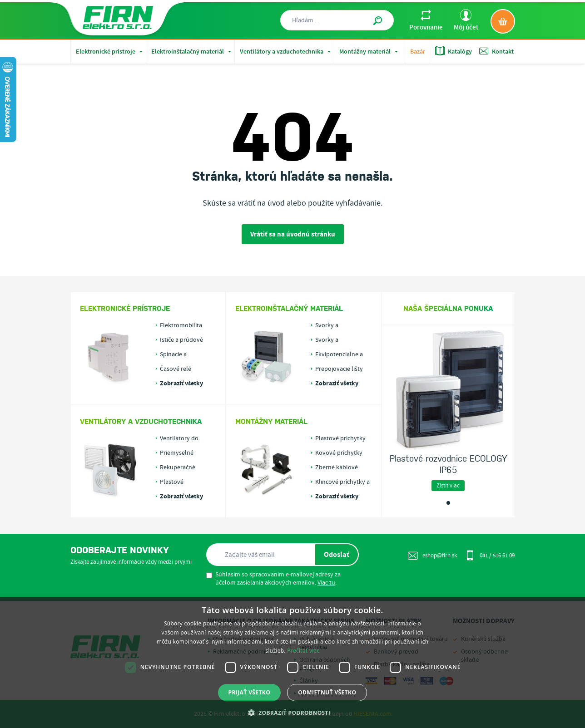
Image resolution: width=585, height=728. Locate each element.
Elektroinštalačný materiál (192, 52)
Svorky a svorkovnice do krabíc (336, 340)
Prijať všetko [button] (250, 692)
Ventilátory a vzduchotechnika (286, 52)
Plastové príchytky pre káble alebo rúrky (340, 438)
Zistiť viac (448, 486)
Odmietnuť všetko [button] (327, 692)
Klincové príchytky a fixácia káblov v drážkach (342, 482)
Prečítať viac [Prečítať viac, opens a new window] (303, 651)
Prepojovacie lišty (339, 369)
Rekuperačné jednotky (178, 467)
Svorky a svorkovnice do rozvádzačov (336, 325)
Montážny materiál (369, 52)
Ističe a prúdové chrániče (181, 340)
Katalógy (454, 51)
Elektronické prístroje (110, 52)
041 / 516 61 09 (490, 555)
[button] (293, 713)
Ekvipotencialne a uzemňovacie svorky (343, 354)
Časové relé (176, 369)
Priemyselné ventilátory (177, 453)
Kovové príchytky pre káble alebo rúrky (339, 453)
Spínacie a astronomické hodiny (178, 354)
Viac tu (326, 583)
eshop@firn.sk (432, 556)
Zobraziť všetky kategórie (181, 384)
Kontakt (496, 51)
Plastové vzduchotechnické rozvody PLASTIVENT (184, 482)
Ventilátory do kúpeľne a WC (179, 438)
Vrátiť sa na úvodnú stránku (293, 234)
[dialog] (292, 662)
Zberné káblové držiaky (337, 467)
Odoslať (337, 555)
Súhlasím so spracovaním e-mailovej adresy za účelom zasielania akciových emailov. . (273, 579)
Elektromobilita (181, 325)
